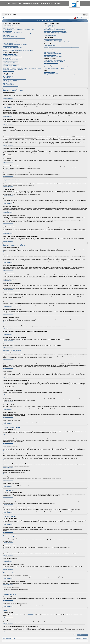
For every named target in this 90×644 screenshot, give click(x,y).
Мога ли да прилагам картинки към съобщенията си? (14, 79)
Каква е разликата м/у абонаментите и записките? (55, 60)
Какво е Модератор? (49, 27)
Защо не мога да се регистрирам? (10, 37)
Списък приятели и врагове (50, 46)
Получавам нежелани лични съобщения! (53, 40)
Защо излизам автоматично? (9, 28)
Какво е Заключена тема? (8, 85)
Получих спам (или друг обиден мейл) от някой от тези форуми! (58, 42)
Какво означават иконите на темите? (11, 86)
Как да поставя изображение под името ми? (12, 47)
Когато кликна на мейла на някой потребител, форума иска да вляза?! (18, 50)
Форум (14, 4)
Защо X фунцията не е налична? (51, 73)
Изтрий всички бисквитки (81, 638)
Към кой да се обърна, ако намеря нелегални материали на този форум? (60, 75)
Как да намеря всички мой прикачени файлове (54, 68)
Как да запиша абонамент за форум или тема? (54, 62)
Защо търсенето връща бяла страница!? (53, 54)
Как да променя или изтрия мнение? (11, 55)
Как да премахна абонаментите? (51, 63)
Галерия (43, 4)
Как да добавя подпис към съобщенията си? (12, 57)
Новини (36, 4)
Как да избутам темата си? (8, 71)
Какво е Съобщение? (7, 82)
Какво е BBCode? (7, 75)
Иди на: (75, 635)
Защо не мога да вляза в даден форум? (11, 63)
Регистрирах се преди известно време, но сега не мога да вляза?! (17, 34)
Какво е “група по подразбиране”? (52, 34)
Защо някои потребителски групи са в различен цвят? (56, 32)
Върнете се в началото (8, 98)
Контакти (58, 4)
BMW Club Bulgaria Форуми (9, 638)
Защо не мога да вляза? (8, 25)
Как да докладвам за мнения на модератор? (12, 67)
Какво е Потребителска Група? (51, 28)
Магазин (50, 4)
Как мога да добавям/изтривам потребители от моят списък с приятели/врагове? (61, 47)
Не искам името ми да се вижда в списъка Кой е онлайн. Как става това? (18, 30)
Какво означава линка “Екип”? (51, 35)
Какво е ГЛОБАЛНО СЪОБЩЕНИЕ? (11, 80)
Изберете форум (83, 635)
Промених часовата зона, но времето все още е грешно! (15, 45)
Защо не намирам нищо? (49, 52)
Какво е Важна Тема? (7, 83)
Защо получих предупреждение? (10, 65)
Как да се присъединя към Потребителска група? (55, 30)
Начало (8, 4)
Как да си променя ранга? (8, 49)
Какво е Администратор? (50, 25)
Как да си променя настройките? (10, 42)
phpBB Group (31, 614)
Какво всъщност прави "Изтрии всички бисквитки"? (14, 38)
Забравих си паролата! (8, 31)
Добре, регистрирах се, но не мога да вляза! (12, 32)
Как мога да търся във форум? (51, 51)
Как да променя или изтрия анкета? (10, 60)
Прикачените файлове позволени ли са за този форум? (56, 67)
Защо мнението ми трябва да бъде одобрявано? (13, 70)
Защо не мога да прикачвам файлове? (11, 64)
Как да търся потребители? (50, 55)
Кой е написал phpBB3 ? (49, 72)
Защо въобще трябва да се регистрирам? (12, 27)
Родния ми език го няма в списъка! (10, 46)
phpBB (47, 641)
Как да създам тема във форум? (10, 54)
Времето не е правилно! (8, 43)
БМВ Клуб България (25, 4)
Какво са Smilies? (7, 78)
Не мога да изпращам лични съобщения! (53, 39)
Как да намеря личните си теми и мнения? (53, 56)
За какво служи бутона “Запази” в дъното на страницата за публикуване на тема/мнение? (22, 68)
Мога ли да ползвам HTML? (9, 76)
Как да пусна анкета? (7, 58)
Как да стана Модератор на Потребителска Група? (55, 31)
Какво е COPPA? (6, 35)
